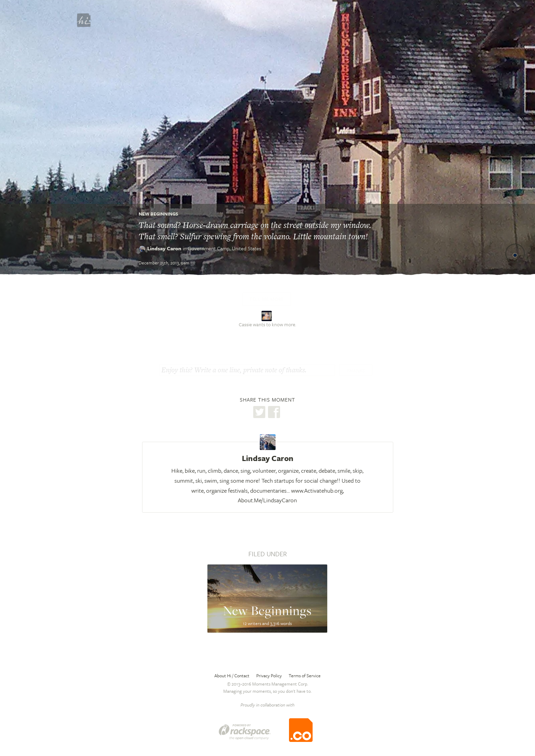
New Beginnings (158, 214)
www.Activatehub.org (317, 490)
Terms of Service (305, 676)
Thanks (356, 371)
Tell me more (267, 299)
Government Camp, (224, 248)
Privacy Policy (269, 676)
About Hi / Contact (232, 676)
